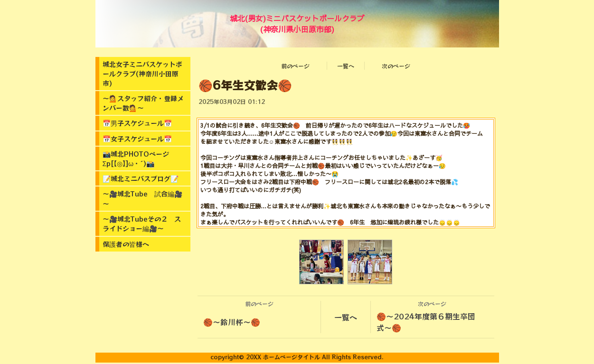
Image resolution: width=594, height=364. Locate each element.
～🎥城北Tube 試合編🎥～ (142, 199)
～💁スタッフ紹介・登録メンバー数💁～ (143, 103)
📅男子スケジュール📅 (137, 123)
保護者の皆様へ (126, 244)
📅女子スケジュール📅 (137, 139)
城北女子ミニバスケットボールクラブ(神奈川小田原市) (142, 74)
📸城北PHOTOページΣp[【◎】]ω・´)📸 (136, 159)
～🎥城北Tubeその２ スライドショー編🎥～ (142, 224)
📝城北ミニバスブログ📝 (141, 178)
